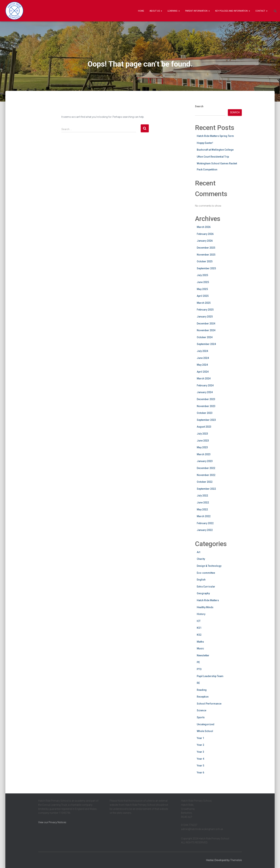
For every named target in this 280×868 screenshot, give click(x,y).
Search (199, 106)
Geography (203, 593)
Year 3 (200, 752)
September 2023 (206, 420)
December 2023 (206, 399)
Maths (200, 642)
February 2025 (205, 310)
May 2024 (202, 365)
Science (202, 710)
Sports (201, 717)
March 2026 (204, 227)
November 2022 (206, 475)
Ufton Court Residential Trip (213, 157)
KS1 (199, 628)
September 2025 (206, 268)
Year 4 (200, 759)
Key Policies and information (233, 11)
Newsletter (203, 655)
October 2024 (205, 337)
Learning (174, 11)
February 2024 (205, 385)
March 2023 (204, 454)
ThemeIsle (236, 860)
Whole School (205, 731)
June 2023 (203, 441)
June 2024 (203, 358)
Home (141, 11)
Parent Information (197, 11)
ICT (199, 621)
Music (200, 649)
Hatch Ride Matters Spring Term (215, 136)
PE (198, 662)
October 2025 (205, 261)
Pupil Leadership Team (210, 676)
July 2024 (202, 351)
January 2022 (205, 530)
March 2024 (204, 379)
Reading (202, 690)
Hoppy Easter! (205, 143)
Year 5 (200, 766)
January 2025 (205, 317)
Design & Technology (209, 566)
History (201, 614)
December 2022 (206, 468)
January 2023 (205, 461)
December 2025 (206, 248)
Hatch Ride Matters (208, 600)
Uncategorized (206, 724)
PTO (199, 669)
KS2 (199, 635)
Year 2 (200, 745)
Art (198, 552)
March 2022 (204, 516)
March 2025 (204, 303)
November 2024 (206, 330)
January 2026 (205, 241)
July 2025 (202, 275)
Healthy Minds (205, 607)
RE (198, 683)
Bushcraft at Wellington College (215, 150)
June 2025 (203, 282)
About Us (156, 11)
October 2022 (205, 482)
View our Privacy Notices (52, 822)
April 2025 (203, 296)
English (201, 580)
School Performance (209, 704)
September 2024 (206, 344)
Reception (203, 697)
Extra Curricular (206, 587)
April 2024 (203, 372)
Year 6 (200, 773)
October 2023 (205, 413)
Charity (201, 559)
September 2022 (206, 489)
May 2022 (202, 509)
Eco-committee (206, 573)
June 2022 (203, 503)
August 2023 (204, 427)
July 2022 (202, 496)
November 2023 (206, 406)
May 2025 (202, 289)
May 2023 (202, 447)
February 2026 (205, 234)
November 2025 (206, 255)
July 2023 (202, 434)
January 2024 (205, 392)
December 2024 (206, 324)
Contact (261, 11)
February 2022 (205, 523)
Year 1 (200, 738)
